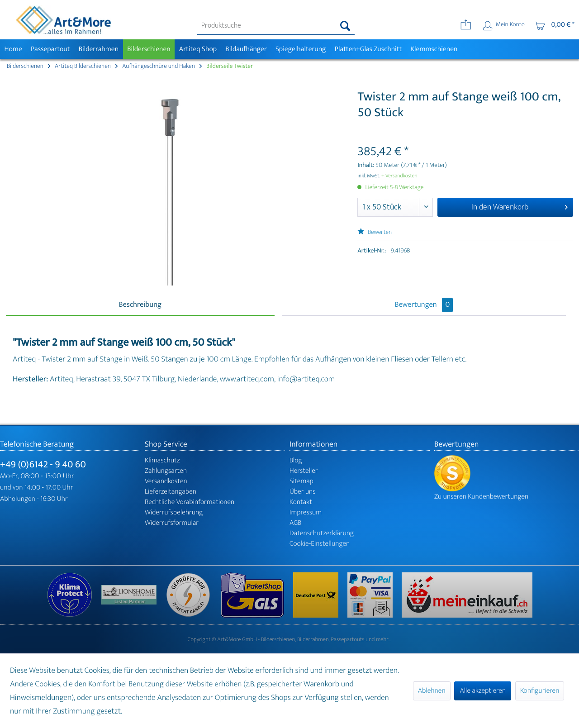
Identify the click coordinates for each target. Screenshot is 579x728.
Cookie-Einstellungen (320, 544)
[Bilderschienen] (149, 49)
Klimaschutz (162, 460)
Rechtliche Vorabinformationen (190, 502)
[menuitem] (276, 26)
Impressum (306, 512)
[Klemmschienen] (434, 49)
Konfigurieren (540, 691)
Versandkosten (166, 481)
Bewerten (375, 232)
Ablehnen (432, 691)
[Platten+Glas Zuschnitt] (368, 49)
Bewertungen (424, 305)
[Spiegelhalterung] (301, 49)
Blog (296, 460)
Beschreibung (140, 305)
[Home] (13, 49)
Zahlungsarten (166, 471)
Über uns (303, 492)
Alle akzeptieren (483, 691)
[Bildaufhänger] (246, 49)
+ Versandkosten (399, 176)
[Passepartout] (50, 49)
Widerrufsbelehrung (174, 512)
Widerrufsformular (172, 523)
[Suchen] (345, 26)
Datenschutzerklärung (322, 533)
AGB (295, 523)
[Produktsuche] (276, 26)
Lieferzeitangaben (171, 492)
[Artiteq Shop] (198, 49)
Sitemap (301, 481)
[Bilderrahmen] (99, 49)
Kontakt (301, 502)
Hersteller (304, 471)
